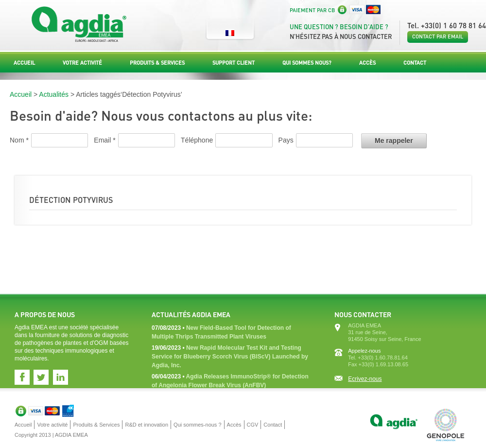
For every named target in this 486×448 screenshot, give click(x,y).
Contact (415, 63)
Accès (367, 63)
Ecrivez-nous (365, 379)
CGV (253, 425)
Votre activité (82, 63)
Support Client (234, 63)
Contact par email (438, 36)
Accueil (24, 63)
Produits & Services (157, 63)
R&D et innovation (147, 425)
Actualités (54, 94)
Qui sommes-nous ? (197, 425)
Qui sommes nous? (307, 63)
